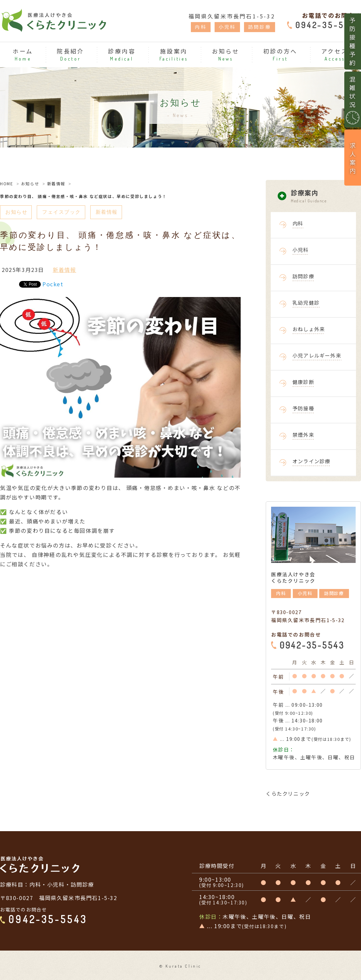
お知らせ (30, 183)
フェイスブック (64, 212)
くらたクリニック (288, 794)
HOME (7, 183)
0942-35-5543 (328, 25)
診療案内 (326, 196)
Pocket (53, 284)
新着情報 (56, 183)
